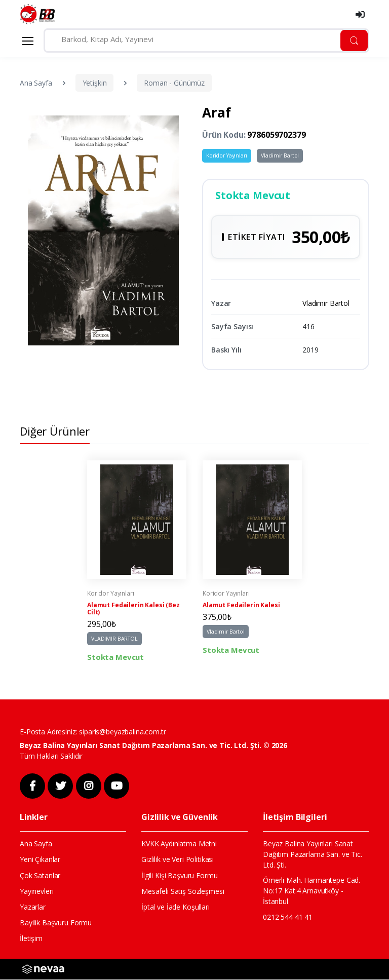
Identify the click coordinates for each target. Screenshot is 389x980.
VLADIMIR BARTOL (114, 640)
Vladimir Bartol (280, 155)
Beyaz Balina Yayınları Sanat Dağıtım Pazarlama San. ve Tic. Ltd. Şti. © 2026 (153, 746)
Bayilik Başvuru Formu (56, 924)
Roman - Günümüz (174, 83)
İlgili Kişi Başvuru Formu (179, 876)
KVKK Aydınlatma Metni (179, 844)
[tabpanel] (137, 563)
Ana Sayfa (36, 83)
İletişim (31, 939)
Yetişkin (95, 83)
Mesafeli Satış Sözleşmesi (183, 892)
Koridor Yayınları (227, 155)
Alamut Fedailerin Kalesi (241, 606)
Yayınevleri (36, 892)
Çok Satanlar (40, 876)
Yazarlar (33, 907)
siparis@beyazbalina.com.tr (122, 733)
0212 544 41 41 (288, 917)
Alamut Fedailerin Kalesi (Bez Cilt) (133, 610)
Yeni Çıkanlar (40, 860)
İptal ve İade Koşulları (176, 907)
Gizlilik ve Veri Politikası (178, 860)
